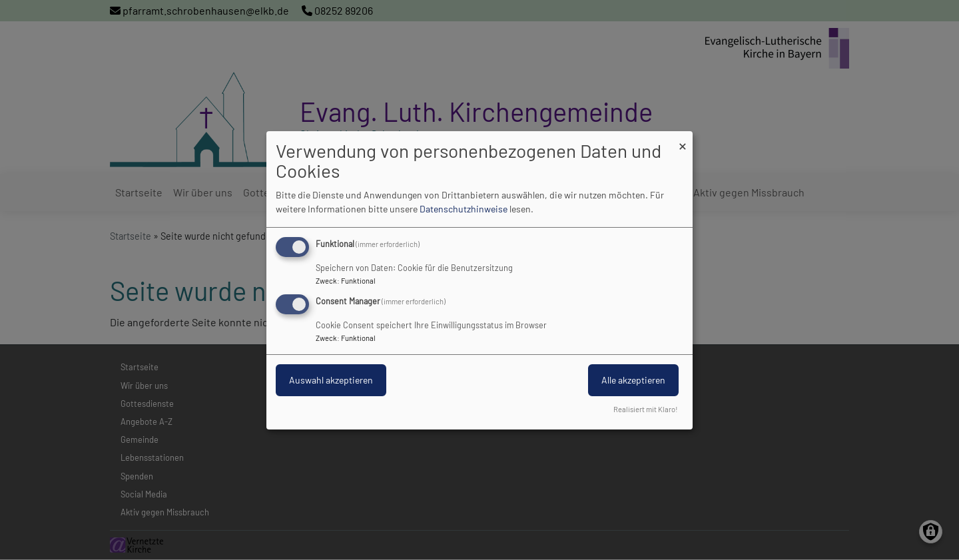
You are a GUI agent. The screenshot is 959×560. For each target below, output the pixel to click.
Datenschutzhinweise (464, 209)
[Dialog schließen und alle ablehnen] (683, 139)
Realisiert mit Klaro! (646, 409)
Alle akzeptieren (633, 380)
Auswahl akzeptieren (331, 380)
